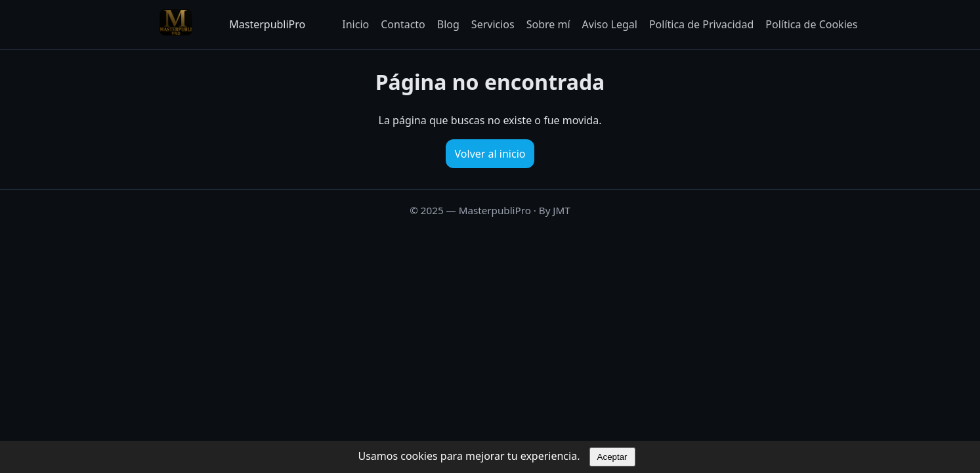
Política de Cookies (811, 24)
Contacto (403, 24)
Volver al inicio (490, 154)
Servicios (493, 24)
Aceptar (612, 457)
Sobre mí (548, 24)
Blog (448, 24)
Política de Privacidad (701, 24)
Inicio (355, 24)
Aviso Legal (610, 24)
